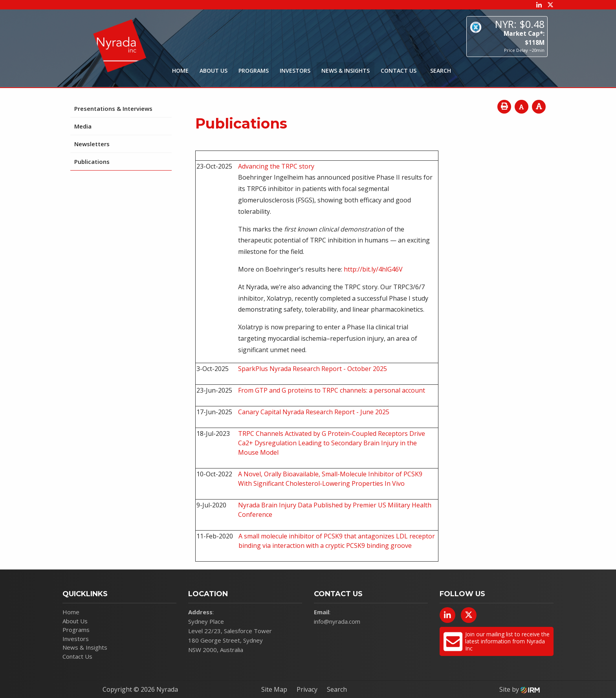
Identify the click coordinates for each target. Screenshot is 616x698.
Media (83, 126)
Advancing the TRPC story (276, 166)
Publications (92, 162)
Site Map (274, 689)
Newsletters (92, 144)
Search (337, 689)
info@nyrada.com (337, 621)
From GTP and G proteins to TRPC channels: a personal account (332, 390)
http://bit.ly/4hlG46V (373, 269)
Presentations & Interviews (113, 108)
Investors (295, 71)
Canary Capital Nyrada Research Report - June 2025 (314, 412)
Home (180, 71)
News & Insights (346, 71)
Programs (254, 71)
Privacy (307, 689)
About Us (214, 71)
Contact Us (399, 71)
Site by (520, 689)
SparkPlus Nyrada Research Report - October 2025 (313, 369)
